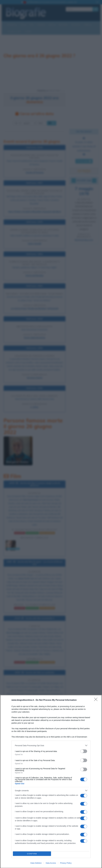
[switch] (84, 751)
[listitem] (51, 745)
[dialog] (51, 782)
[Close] (97, 700)
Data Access (51, 863)
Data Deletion (36, 863)
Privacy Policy (66, 863)
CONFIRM (32, 854)
